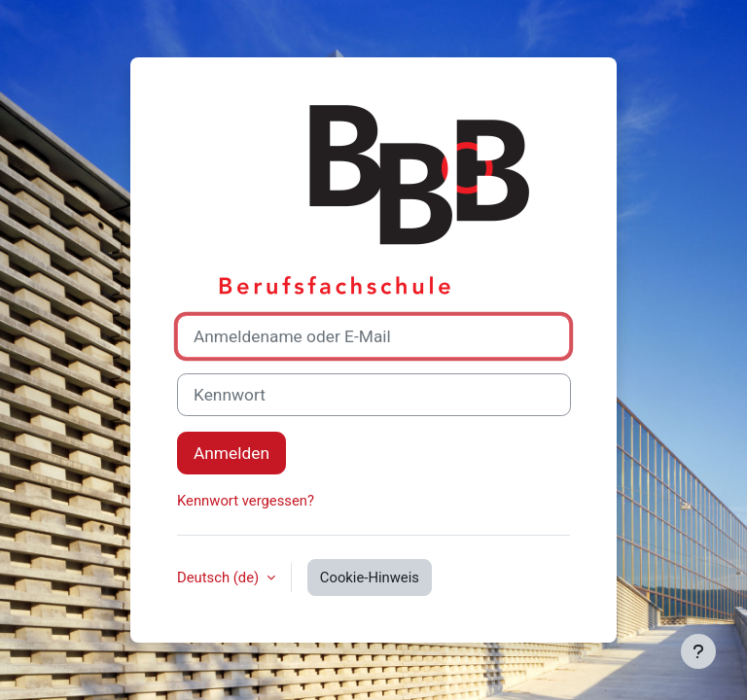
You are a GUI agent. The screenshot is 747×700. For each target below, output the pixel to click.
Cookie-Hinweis (370, 577)
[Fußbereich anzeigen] (698, 651)
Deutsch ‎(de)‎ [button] (220, 577)
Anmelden (231, 453)
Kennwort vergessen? (246, 501)
